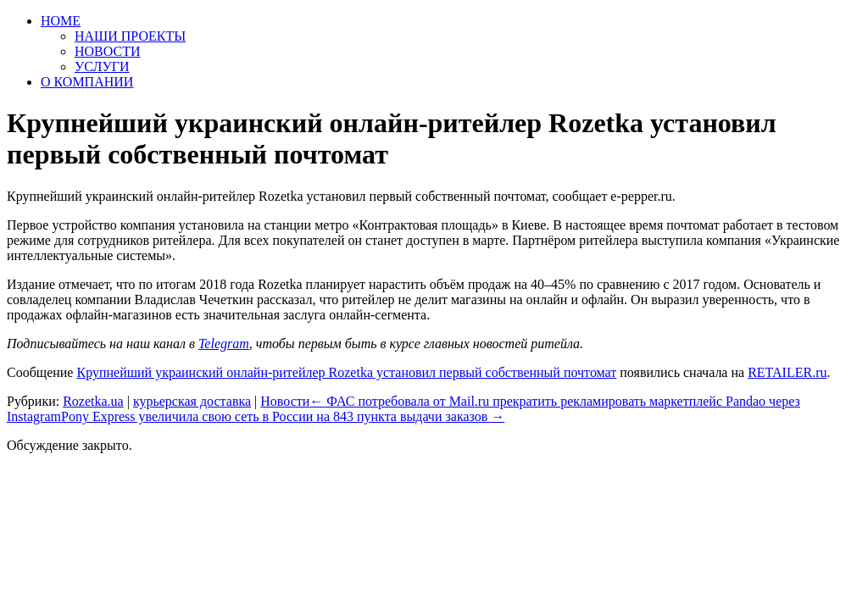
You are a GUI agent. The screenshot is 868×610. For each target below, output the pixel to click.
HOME (61, 21)
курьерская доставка (192, 401)
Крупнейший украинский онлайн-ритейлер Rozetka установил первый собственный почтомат (346, 372)
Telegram (224, 344)
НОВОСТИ (108, 51)
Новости (285, 401)
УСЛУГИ (102, 67)
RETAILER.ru (787, 372)
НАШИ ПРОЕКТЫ (130, 36)
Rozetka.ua (93, 401)
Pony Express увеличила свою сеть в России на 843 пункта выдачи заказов (283, 416)
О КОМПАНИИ (87, 82)
